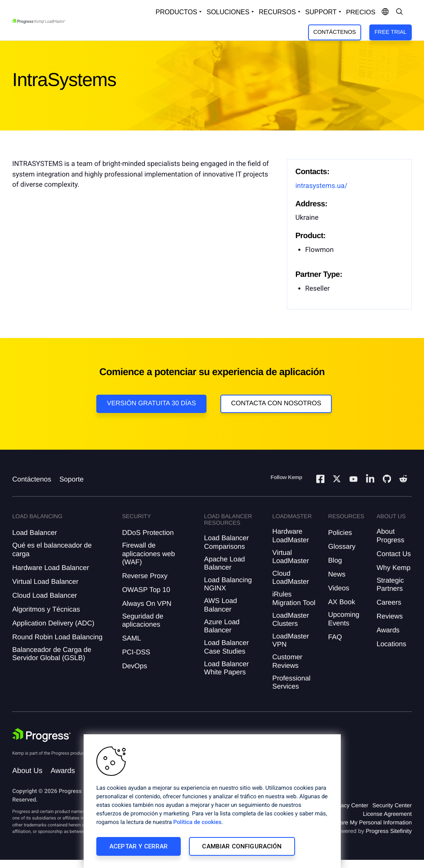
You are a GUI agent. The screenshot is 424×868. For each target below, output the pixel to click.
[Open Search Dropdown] (400, 12)
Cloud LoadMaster (291, 578)
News (337, 574)
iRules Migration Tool (294, 598)
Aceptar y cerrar (139, 846)
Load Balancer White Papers (226, 668)
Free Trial (391, 32)
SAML (131, 638)
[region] (212, 801)
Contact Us (394, 554)
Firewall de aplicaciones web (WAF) (148, 554)
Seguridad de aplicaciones (143, 620)
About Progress (391, 536)
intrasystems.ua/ (322, 186)
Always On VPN (147, 604)
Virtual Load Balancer (45, 582)
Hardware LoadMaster (291, 536)
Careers (389, 602)
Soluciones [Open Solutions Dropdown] (228, 12)
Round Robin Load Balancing (57, 637)
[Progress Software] (42, 735)
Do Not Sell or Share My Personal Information (354, 822)
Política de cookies (198, 822)
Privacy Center (350, 805)
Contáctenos (335, 32)
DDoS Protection (148, 533)
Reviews (390, 616)
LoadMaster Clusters (291, 620)
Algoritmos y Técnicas (46, 609)
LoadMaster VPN (291, 640)
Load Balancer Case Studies (226, 647)
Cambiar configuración (242, 846)
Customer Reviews (287, 661)
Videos (339, 588)
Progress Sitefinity (389, 831)
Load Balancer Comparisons (226, 542)
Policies (340, 533)
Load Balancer (35, 533)
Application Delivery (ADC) (53, 623)
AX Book (342, 602)
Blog (335, 560)
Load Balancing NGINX (228, 584)
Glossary (342, 547)
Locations (392, 644)
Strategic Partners (390, 584)
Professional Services (291, 682)
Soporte (71, 479)
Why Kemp (394, 568)
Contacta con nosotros (276, 403)
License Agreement (387, 814)
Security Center (392, 805)
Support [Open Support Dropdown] (321, 12)
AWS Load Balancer (221, 605)
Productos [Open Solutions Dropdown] (176, 12)
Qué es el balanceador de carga (52, 549)
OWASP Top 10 (146, 590)
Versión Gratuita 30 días (151, 403)
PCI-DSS (136, 652)
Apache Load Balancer (224, 563)
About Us (27, 771)
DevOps (134, 666)
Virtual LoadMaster (291, 557)
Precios (361, 12)
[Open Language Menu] (385, 12)
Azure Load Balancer (222, 626)
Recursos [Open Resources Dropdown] (277, 12)
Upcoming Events (344, 619)
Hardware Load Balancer (51, 568)
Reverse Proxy (145, 576)
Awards (388, 630)
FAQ (335, 637)
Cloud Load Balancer (45, 595)
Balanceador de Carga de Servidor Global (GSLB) (52, 654)
